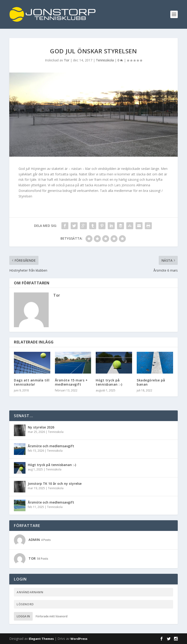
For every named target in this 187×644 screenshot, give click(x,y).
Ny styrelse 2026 (41, 427)
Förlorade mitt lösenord (52, 616)
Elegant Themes (41, 639)
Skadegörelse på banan (151, 382)
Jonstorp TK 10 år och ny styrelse (55, 484)
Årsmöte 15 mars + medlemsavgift (71, 382)
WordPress (79, 639)
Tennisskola (105, 60)
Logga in (23, 616)
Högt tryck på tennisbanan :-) (109, 382)
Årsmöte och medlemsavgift (51, 446)
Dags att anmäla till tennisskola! (32, 382)
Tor (67, 60)
